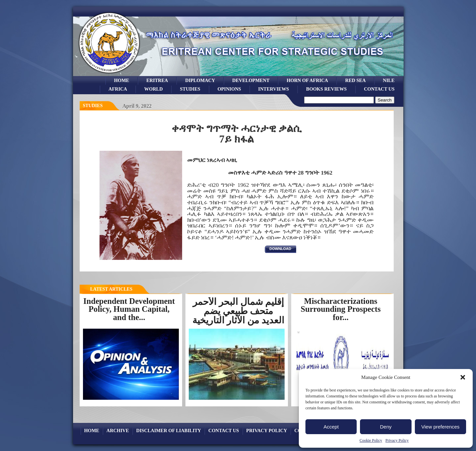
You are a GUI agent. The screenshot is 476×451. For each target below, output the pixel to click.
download (280, 249)
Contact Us (379, 89)
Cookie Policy (371, 440)
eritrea (157, 80)
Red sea (355, 80)
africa (118, 89)
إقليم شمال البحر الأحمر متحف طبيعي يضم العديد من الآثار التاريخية (238, 311)
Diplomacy (200, 80)
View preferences (441, 427)
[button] (463, 377)
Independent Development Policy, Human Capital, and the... (129, 309)
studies (190, 89)
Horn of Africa (307, 80)
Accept (331, 427)
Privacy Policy (397, 440)
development (251, 80)
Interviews (274, 89)
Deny (386, 427)
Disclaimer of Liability (169, 430)
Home (122, 80)
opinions (229, 89)
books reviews (326, 89)
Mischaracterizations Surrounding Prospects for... (341, 309)
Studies (93, 106)
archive (118, 430)
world (153, 89)
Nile (389, 80)
